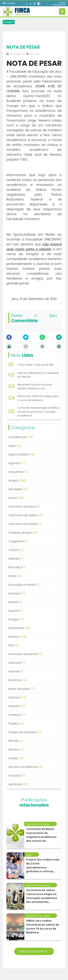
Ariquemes (18, 472)
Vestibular (18, 784)
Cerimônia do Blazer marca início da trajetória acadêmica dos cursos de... (41, 835)
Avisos (16, 498)
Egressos (17, 593)
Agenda (17, 463)
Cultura (16, 550)
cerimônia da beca (24, 507)
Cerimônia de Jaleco (26, 515)
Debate (16, 559)
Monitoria (17, 680)
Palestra (17, 706)
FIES (13, 645)
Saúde (16, 758)
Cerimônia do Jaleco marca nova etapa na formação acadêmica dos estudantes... (42, 896)
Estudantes (20, 628)
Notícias (17, 698)
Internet (16, 672)
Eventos (17, 637)
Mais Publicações (33, 951)
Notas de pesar (22, 689)
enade (15, 602)
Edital (15, 576)
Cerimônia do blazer (25, 524)
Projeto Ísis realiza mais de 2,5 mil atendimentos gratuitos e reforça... (43, 865)
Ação (15, 446)
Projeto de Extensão (25, 732)
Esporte (16, 611)
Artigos (9, 22)
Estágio (16, 619)
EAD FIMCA (17, 567)
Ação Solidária (21, 455)
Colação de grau (23, 533)
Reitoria (16, 750)
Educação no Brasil (24, 585)
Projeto (16, 724)
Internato (17, 663)
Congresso (18, 541)
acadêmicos (21, 437)
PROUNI (16, 741)
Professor (17, 715)
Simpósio (17, 776)
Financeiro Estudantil (26, 654)
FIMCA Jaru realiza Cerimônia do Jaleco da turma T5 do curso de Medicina (43, 927)
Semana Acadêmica (25, 767)
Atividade (18, 489)
